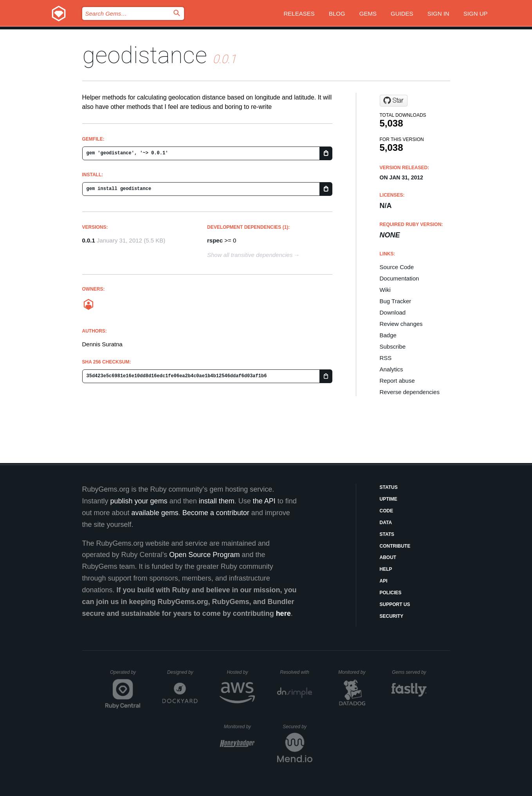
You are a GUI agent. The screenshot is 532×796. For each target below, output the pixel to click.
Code (387, 511)
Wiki (385, 290)
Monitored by (354, 672)
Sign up (476, 14)
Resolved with (296, 672)
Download (393, 312)
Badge (388, 335)
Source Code (397, 267)
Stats (387, 534)
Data (386, 523)
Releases (299, 14)
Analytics (391, 369)
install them (217, 501)
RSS (386, 358)
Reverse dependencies (410, 392)
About (388, 557)
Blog (337, 14)
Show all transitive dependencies (250, 255)
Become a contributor (216, 513)
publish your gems (139, 501)
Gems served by (409, 672)
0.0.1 (89, 240)
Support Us (395, 604)
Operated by (125, 675)
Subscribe (393, 346)
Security (392, 616)
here (283, 613)
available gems (155, 513)
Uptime (389, 499)
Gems (368, 14)
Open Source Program (204, 555)
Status (389, 487)
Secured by (297, 727)
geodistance (145, 55)
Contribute (395, 546)
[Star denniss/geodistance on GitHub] (394, 101)
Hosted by (241, 672)
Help (386, 569)
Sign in (438, 14)
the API (264, 501)
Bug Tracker (396, 301)
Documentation (399, 278)
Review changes (401, 324)
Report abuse (397, 381)
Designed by (182, 672)
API (384, 581)
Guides (402, 14)
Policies (391, 593)
